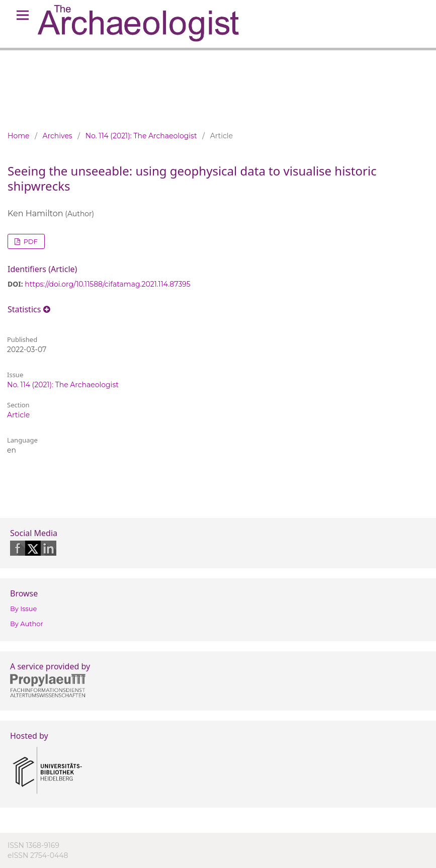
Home (18, 136)
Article (18, 415)
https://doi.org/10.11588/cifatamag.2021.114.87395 (107, 284)
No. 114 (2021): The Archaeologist (141, 136)
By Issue (23, 609)
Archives (58, 136)
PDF (30, 241)
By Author (27, 624)
